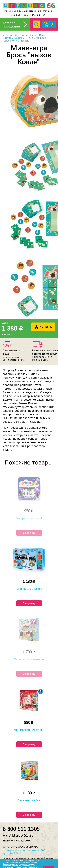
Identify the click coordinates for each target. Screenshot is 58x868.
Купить (46, 326)
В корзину (29, 533)
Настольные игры (14, 38)
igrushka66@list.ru (14, 853)
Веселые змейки (29, 800)
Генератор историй (29, 518)
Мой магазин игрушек (29, 730)
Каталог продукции (11, 24)
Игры (42, 35)
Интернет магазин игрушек (20, 35)
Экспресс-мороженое (29, 659)
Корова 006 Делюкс (29, 589)
